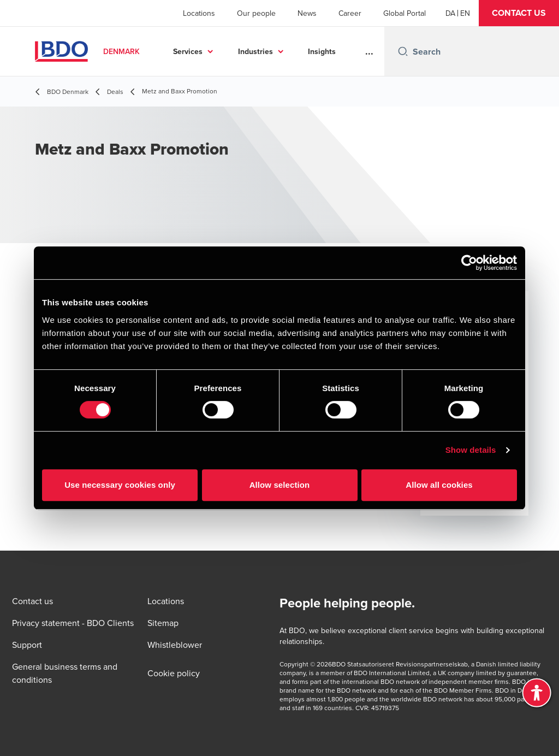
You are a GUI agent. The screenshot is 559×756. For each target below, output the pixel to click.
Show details (471, 450)
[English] (465, 13)
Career (350, 13)
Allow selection (280, 485)
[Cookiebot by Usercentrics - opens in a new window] (469, 263)
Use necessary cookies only (120, 485)
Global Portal (405, 13)
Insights (322, 51)
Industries (255, 51)
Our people (256, 13)
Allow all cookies (439, 485)
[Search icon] (403, 51)
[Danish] (450, 13)
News (307, 13)
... (369, 51)
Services (188, 51)
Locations (199, 13)
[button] (519, 13)
